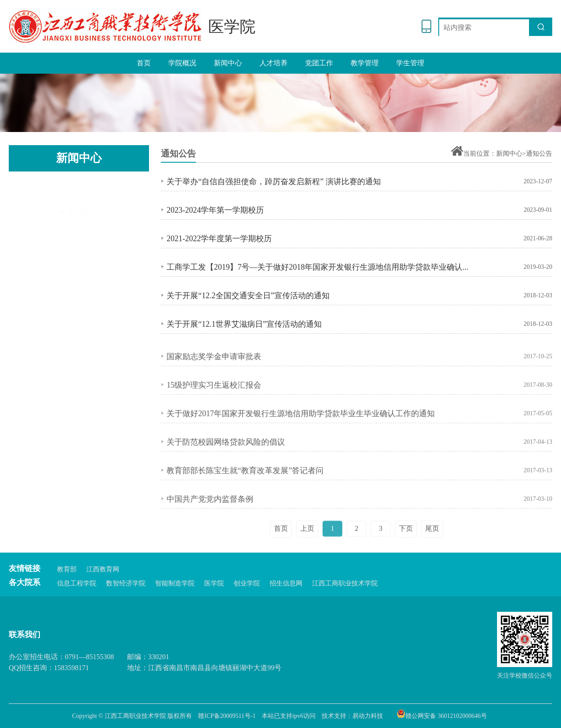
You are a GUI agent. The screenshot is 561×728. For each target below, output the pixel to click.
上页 (307, 553)
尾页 (432, 553)
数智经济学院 (126, 583)
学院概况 (182, 63)
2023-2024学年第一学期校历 (215, 211)
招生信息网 (286, 583)
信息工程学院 (77, 583)
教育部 (67, 569)
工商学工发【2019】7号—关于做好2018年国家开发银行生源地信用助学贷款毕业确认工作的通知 (320, 268)
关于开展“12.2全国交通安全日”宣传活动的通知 (248, 296)
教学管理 (365, 63)
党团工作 (319, 63)
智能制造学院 (175, 583)
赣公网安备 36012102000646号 (442, 714)
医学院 (214, 583)
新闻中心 (228, 63)
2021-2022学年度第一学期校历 (219, 239)
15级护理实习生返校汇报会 (214, 399)
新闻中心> (511, 153)
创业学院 (247, 583)
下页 (406, 553)
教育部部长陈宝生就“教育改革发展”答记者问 (245, 484)
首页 (144, 63)
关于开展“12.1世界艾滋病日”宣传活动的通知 (244, 325)
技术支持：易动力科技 (352, 716)
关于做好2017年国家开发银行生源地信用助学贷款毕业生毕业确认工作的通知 (301, 427)
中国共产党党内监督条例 (210, 513)
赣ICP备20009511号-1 (227, 716)
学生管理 (410, 63)
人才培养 (273, 63)
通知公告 (79, 214)
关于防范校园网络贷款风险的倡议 (226, 456)
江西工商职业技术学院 (345, 583)
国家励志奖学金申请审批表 (214, 370)
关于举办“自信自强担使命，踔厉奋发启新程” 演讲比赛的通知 (273, 182)
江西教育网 (103, 569)
